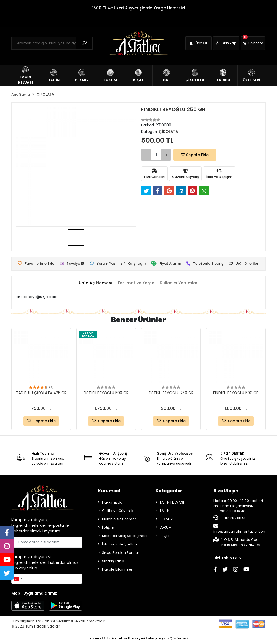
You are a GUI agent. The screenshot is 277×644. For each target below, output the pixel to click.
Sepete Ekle (191, 155)
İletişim (108, 527)
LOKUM (166, 527)
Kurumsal (109, 491)
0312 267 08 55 (230, 518)
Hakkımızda (112, 502)
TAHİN (165, 511)
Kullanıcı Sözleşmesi (120, 519)
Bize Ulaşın (226, 491)
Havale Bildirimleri (118, 569)
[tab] (94, 283)
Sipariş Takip (113, 561)
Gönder (69, 542)
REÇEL (165, 536)
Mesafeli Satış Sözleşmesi (125, 536)
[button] (253, 43)
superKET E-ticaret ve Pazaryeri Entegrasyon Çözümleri (139, 638)
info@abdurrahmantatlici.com (240, 529)
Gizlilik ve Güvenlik (118, 511)
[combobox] (18, 579)
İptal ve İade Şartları (119, 544)
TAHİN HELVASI (172, 502)
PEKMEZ (166, 519)
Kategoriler (169, 491)
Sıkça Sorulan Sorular (121, 553)
